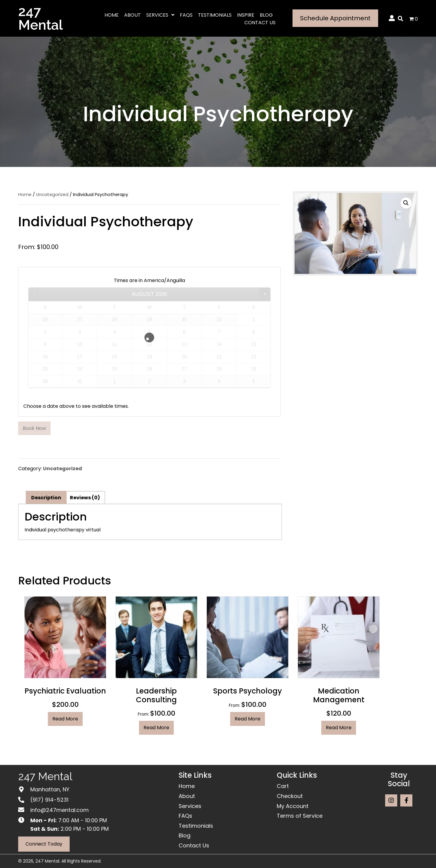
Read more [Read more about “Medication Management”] (339, 728)
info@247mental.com (59, 810)
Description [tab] (46, 498)
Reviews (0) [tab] (85, 498)
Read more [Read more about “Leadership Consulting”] (156, 728)
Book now (34, 428)
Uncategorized (52, 195)
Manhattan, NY (50, 789)
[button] (406, 203)
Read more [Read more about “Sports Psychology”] (248, 719)
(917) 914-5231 (49, 800)
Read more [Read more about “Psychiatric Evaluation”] (65, 719)
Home (25, 195)
